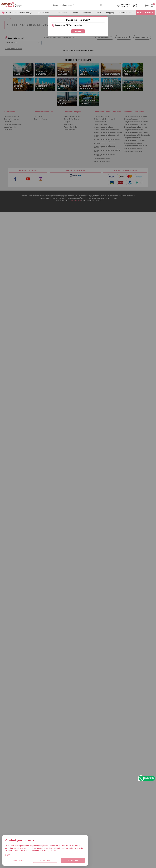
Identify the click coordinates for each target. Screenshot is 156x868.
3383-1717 (126, 6)
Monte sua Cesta (125, 12)
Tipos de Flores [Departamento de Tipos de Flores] (61, 12)
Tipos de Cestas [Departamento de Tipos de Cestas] (43, 12)
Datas (99, 12)
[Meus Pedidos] (147, 6)
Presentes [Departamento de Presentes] (88, 12)
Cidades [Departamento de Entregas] (75, 12)
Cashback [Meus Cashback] (135, 6)
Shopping (110, 12)
